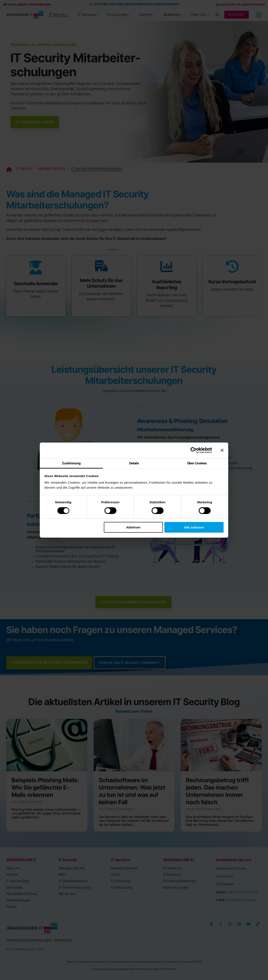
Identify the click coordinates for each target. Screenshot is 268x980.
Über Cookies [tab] (197, 463)
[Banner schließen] (222, 450)
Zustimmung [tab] (71, 463)
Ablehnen (133, 527)
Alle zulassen (194, 527)
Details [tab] (134, 463)
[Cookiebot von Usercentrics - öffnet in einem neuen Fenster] (194, 450)
